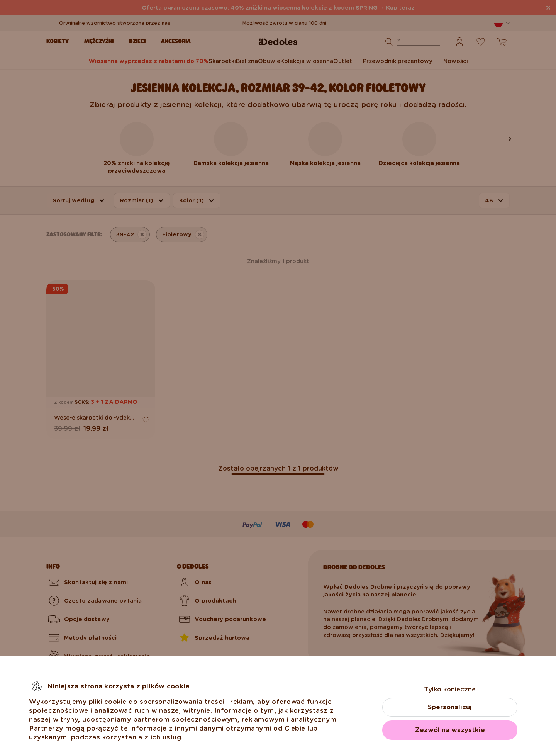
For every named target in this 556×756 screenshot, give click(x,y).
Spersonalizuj (450, 707)
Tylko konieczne (450, 689)
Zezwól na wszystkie (450, 730)
